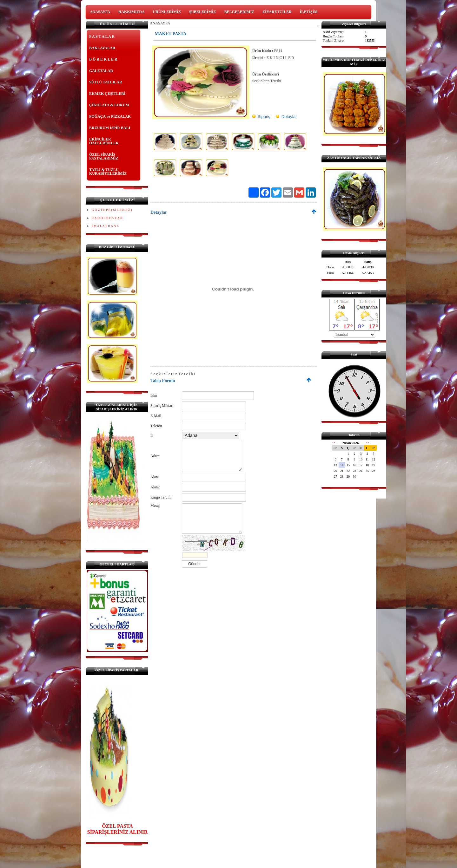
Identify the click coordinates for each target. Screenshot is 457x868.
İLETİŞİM (309, 12)
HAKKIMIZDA (132, 12)
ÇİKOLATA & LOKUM (109, 105)
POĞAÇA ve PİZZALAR (110, 116)
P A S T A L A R (102, 36)
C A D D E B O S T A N (107, 218)
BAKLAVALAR (102, 48)
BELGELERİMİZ (239, 12)
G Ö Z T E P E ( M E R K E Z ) (112, 210)
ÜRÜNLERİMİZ (167, 12)
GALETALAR (101, 71)
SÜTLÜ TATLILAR (106, 82)
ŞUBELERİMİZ (203, 12)
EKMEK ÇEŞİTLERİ (107, 94)
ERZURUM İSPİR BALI (110, 128)
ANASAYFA (100, 12)
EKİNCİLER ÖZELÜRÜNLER (104, 141)
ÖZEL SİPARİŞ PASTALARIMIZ (104, 156)
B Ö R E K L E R (103, 59)
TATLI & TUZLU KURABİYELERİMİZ (108, 172)
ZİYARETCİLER (277, 12)
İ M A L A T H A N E (105, 226)
